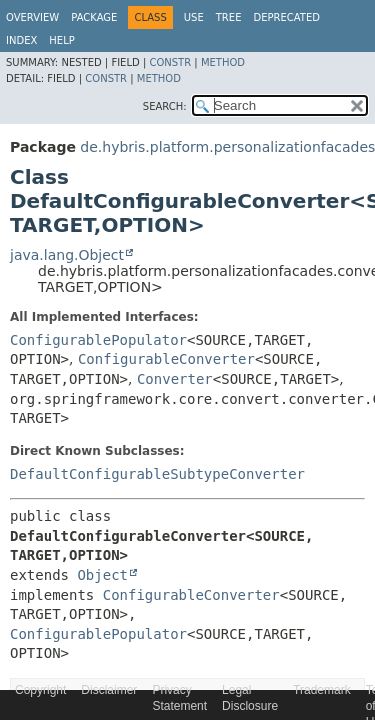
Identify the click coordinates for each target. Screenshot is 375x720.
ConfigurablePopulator (98, 340)
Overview (32, 17)
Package (94, 17)
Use (194, 17)
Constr (170, 62)
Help (61, 40)
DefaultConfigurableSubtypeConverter (157, 474)
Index (21, 40)
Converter (175, 379)
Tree (229, 17)
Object (102, 575)
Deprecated (286, 17)
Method (223, 62)
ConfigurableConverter (166, 359)
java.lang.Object (67, 255)
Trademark (322, 690)
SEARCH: (165, 106)
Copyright (40, 690)
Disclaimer (109, 690)
